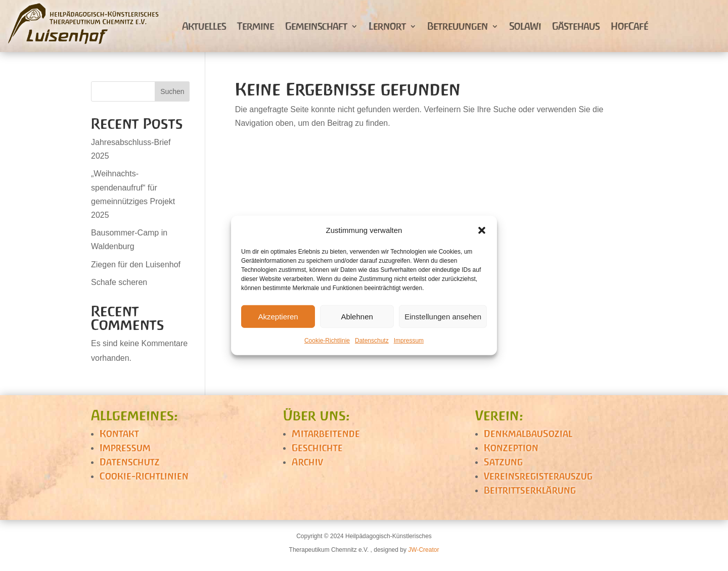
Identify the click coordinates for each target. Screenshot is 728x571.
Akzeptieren (278, 317)
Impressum (409, 341)
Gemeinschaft (316, 26)
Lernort (387, 26)
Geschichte (317, 448)
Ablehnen (357, 317)
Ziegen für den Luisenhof (136, 265)
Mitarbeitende (326, 434)
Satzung (503, 462)
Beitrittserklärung (530, 490)
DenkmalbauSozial (528, 434)
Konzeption (511, 448)
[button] (482, 230)
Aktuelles (204, 26)
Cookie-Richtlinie (327, 341)
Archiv (307, 462)
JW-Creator (423, 550)
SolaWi (525, 26)
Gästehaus (576, 26)
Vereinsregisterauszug (538, 476)
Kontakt (119, 434)
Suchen (172, 91)
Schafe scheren (119, 282)
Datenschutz (372, 341)
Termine (256, 26)
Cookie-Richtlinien (144, 476)
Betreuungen (458, 26)
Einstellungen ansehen (443, 317)
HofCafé (629, 26)
